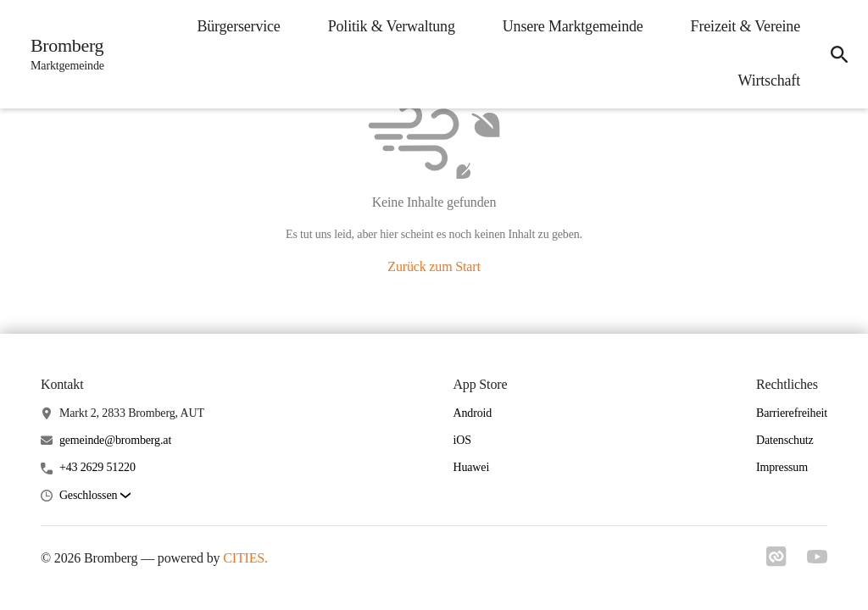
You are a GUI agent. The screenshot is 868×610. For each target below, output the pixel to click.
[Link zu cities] (776, 557)
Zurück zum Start (434, 266)
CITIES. (245, 558)
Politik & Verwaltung (392, 26)
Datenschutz (785, 440)
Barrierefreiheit (792, 413)
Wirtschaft (769, 80)
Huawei (471, 467)
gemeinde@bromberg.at (115, 440)
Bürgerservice (238, 26)
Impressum (782, 467)
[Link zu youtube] (817, 557)
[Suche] (839, 54)
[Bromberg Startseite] (62, 54)
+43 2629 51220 (97, 467)
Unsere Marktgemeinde (573, 26)
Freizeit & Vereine (746, 26)
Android (472, 413)
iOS (462, 440)
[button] (95, 496)
